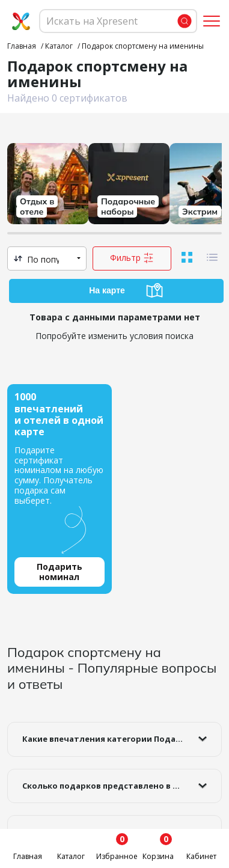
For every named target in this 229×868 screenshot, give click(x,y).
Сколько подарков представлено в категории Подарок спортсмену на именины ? (122, 786)
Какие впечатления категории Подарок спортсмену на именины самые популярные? (122, 739)
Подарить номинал (60, 572)
